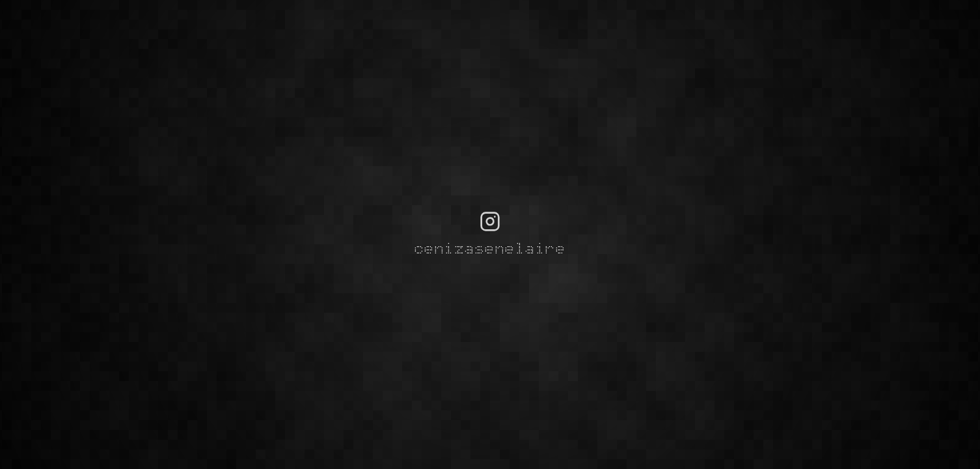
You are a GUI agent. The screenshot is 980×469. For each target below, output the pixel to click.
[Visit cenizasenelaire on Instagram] (490, 221)
